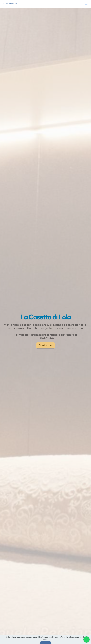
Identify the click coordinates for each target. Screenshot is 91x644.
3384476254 (45, 338)
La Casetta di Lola (10, 4)
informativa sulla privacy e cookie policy (64, 640)
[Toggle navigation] (86, 4)
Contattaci (45, 345)
